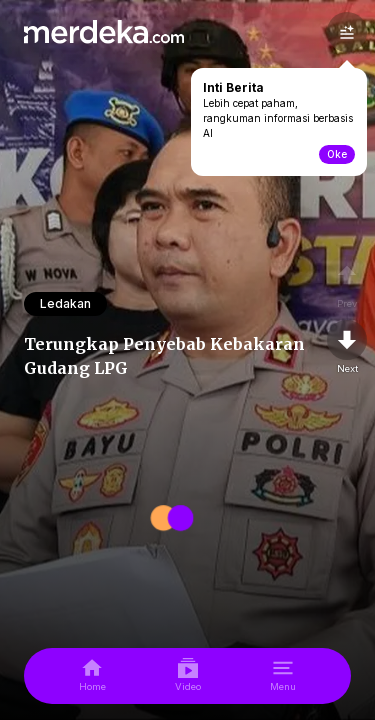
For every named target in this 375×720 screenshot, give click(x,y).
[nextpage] (347, 348)
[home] (92, 676)
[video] (188, 676)
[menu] (283, 676)
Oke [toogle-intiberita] (337, 154)
